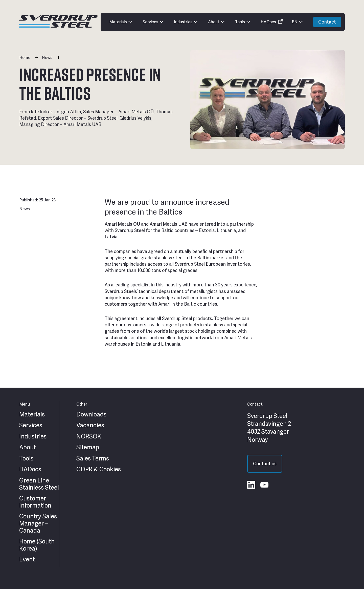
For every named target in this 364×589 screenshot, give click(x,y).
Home (25, 58)
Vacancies (90, 425)
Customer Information (35, 502)
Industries (33, 436)
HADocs (30, 469)
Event (27, 559)
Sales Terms (93, 458)
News (47, 58)
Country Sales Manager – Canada (38, 523)
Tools (26, 458)
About (28, 447)
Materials (32, 414)
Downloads (91, 414)
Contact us (265, 464)
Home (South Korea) (37, 545)
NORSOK (89, 436)
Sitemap (88, 447)
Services (31, 425)
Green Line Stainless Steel (39, 484)
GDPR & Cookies (99, 469)
